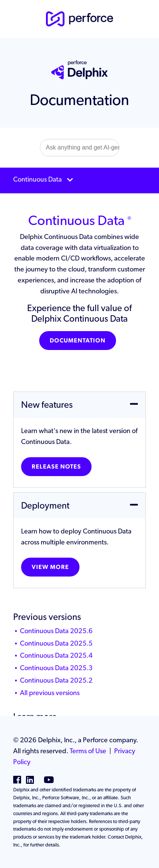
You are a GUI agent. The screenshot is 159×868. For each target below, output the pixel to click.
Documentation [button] (78, 340)
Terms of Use (88, 751)
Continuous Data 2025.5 (56, 643)
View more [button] (50, 567)
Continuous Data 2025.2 (56, 680)
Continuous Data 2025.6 (56, 631)
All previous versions (50, 693)
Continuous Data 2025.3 (56, 668)
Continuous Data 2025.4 (56, 655)
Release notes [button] (56, 466)
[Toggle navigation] (79, 180)
